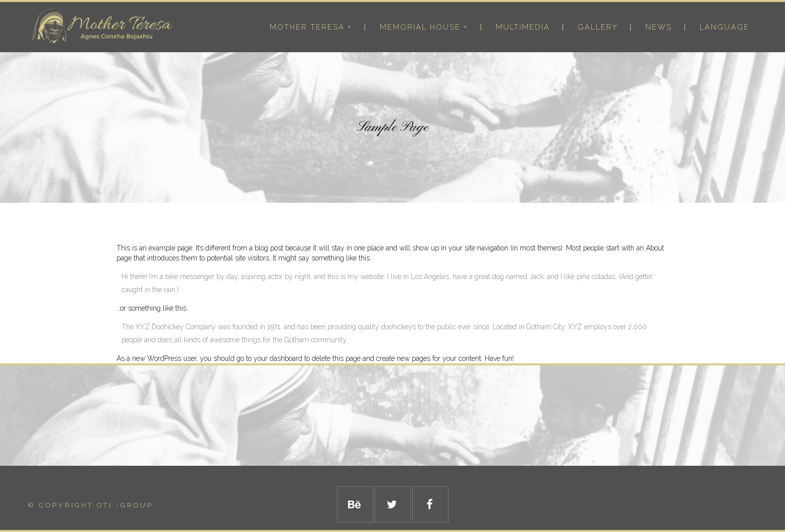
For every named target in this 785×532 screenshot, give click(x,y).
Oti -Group (125, 505)
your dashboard (278, 358)
